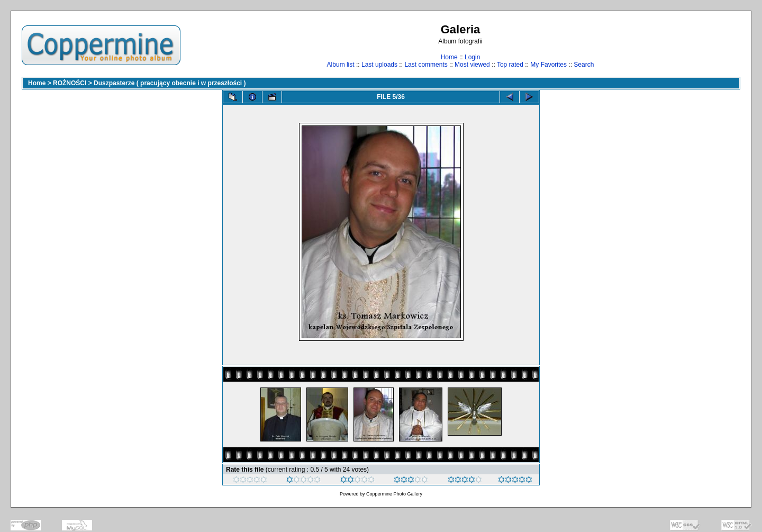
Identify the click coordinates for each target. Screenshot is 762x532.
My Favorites (548, 65)
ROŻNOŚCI (70, 83)
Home (449, 57)
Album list (341, 65)
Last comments (426, 65)
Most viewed (472, 65)
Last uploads (379, 65)
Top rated (510, 65)
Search (584, 65)
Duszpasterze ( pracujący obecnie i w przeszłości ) (170, 83)
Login (472, 57)
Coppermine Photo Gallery (394, 494)
